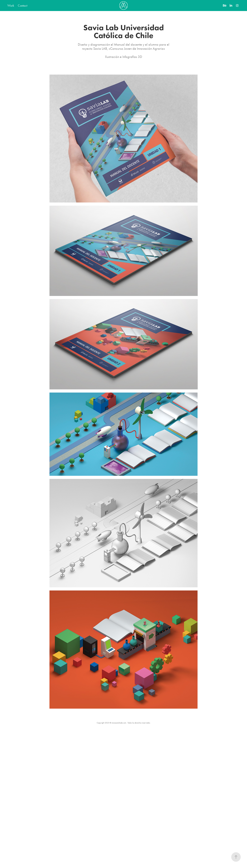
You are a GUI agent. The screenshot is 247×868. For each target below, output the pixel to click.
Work (11, 6)
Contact (23, 6)
